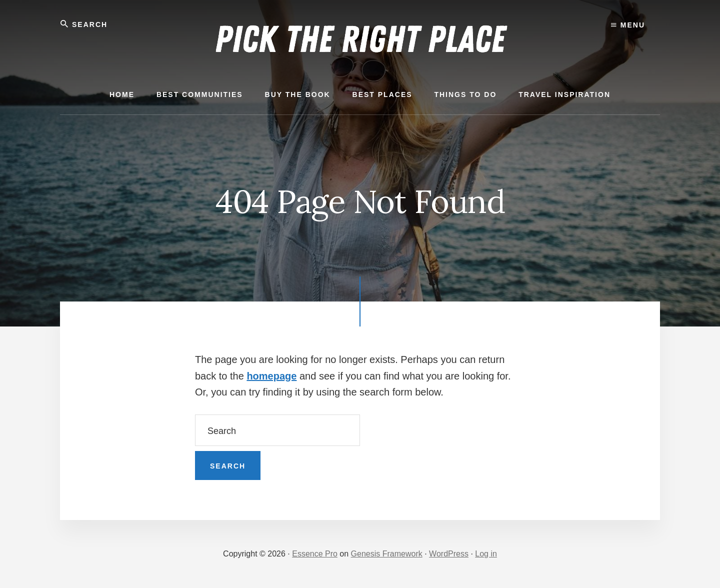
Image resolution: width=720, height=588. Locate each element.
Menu (628, 25)
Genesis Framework (387, 554)
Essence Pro (315, 554)
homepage (271, 376)
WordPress (449, 554)
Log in (486, 554)
